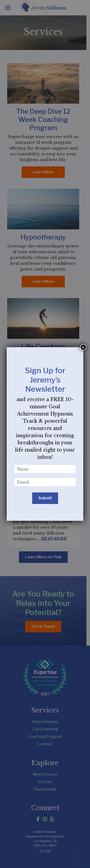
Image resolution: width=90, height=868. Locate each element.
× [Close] (83, 347)
